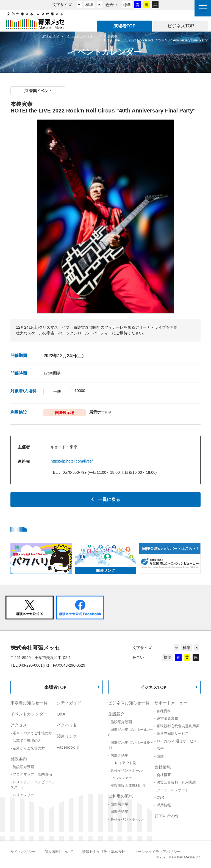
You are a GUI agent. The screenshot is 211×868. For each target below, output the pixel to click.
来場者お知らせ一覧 (29, 703)
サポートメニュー (171, 703)
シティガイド (69, 703)
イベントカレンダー (29, 714)
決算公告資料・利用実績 (176, 782)
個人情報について (59, 852)
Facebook (68, 747)
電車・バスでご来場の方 (32, 733)
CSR (160, 797)
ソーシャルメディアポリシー (157, 852)
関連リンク (67, 736)
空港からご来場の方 (29, 748)
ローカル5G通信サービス (177, 741)
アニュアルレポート (173, 790)
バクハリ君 (67, 725)
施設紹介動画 (23, 767)
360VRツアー (121, 778)
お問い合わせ (167, 815)
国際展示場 (119, 804)
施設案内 (19, 759)
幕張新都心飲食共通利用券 (178, 726)
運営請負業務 (167, 718)
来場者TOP (55, 687)
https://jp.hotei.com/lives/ (72, 461)
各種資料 (164, 711)
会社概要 (164, 775)
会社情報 (163, 767)
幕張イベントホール (127, 770)
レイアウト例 (126, 763)
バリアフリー (23, 795)
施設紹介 (116, 714)
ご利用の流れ (121, 796)
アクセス (19, 725)
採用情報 (164, 805)
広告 (160, 749)
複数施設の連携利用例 (128, 786)
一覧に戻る (106, 499)
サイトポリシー (23, 852)
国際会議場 (119, 755)
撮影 (160, 756)
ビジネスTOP (153, 687)
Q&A (61, 714)
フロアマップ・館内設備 (32, 774)
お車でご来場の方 (27, 741)
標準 (89, 5)
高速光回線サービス (173, 733)
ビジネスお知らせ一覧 (129, 703)
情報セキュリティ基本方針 (104, 852)
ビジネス (181, 26)
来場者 (125, 26)
